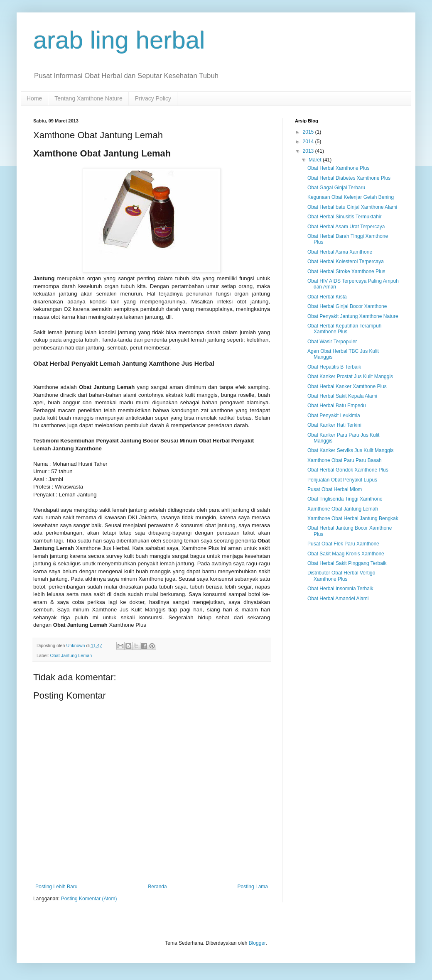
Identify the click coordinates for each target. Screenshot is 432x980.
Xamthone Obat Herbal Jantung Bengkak (353, 518)
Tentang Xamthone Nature (88, 98)
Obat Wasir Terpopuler (332, 342)
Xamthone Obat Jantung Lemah (343, 509)
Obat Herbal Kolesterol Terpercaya (346, 261)
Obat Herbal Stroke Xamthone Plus (346, 271)
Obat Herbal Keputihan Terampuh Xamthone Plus (345, 329)
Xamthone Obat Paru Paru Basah (345, 460)
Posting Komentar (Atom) (89, 899)
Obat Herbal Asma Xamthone (340, 252)
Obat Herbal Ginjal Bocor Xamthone (347, 306)
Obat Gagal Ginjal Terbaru (336, 188)
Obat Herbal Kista (327, 297)
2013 (309, 151)
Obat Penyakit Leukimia (334, 415)
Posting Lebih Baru (56, 887)
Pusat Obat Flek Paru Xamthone (343, 544)
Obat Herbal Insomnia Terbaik (340, 589)
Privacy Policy (153, 98)
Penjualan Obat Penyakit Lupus (342, 480)
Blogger (257, 943)
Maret (316, 160)
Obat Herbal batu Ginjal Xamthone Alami (352, 207)
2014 (309, 142)
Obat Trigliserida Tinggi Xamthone (345, 499)
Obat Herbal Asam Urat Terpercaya (346, 227)
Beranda (157, 887)
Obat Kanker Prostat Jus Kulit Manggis (350, 376)
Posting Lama (253, 887)
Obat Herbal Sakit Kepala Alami (342, 396)
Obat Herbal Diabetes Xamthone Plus (349, 178)
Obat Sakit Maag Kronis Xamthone (346, 554)
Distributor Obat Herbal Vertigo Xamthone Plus (341, 576)
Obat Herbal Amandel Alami (338, 599)
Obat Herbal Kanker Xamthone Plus (347, 386)
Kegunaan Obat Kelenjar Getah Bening (351, 197)
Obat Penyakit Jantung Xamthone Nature (353, 316)
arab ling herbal (119, 40)
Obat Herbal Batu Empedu (337, 406)
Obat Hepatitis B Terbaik (334, 367)
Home (34, 98)
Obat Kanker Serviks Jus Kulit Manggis (350, 450)
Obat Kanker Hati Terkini (334, 425)
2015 (309, 132)
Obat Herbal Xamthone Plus (338, 168)
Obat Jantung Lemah (71, 655)
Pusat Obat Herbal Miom (335, 489)
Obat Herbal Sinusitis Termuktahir (345, 217)
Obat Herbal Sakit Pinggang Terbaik (347, 563)
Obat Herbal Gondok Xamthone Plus (348, 470)
